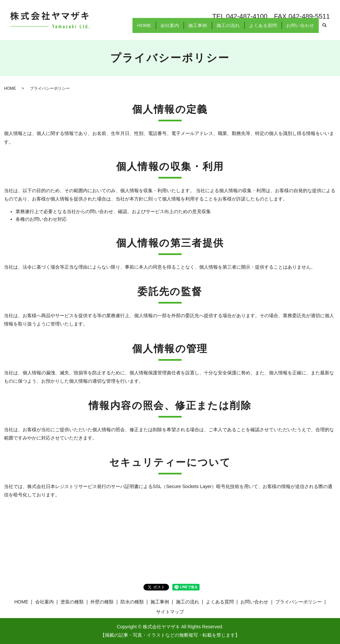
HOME (134, 29)
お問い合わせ (299, 29)
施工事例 (191, 29)
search (324, 30)
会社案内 (162, 29)
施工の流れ (223, 29)
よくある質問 (260, 29)
